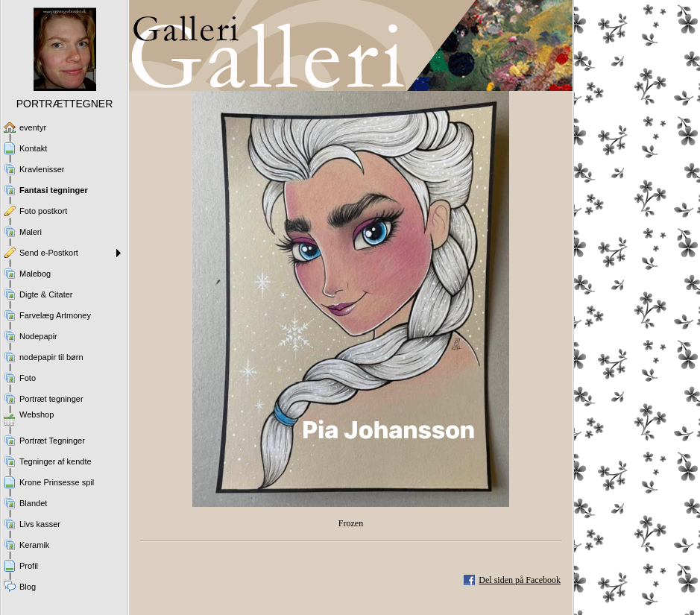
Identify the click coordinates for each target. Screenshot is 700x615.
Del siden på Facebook (520, 580)
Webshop (37, 414)
